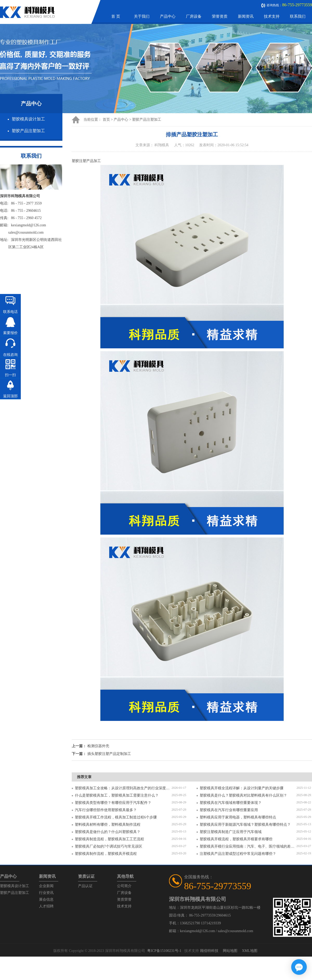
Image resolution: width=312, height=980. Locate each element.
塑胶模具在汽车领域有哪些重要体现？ (231, 803)
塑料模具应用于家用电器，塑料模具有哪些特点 (238, 817)
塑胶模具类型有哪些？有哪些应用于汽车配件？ (113, 803)
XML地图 (249, 951)
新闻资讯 (246, 16)
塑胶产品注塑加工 (28, 131)
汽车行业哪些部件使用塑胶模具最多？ (106, 810)
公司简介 (124, 886)
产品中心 (168, 16)
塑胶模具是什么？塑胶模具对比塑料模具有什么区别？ (243, 795)
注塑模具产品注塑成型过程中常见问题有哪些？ (238, 854)
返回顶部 (10, 396)
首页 (106, 120)
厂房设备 (194, 16)
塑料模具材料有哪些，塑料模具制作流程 (108, 825)
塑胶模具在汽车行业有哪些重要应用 (229, 810)
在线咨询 (10, 355)
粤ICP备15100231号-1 (164, 951)
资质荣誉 (124, 899)
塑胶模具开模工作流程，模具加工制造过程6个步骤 (116, 817)
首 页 (116, 16)
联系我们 (298, 16)
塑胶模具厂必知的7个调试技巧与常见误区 (109, 846)
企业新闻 (46, 886)
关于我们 (142, 16)
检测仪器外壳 (98, 746)
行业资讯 (46, 893)
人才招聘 (46, 906)
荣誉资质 (220, 16)
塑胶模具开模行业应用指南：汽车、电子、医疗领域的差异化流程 (248, 846)
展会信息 (46, 899)
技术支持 (272, 16)
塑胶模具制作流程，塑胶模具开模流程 (106, 854)
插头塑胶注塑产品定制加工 (109, 754)
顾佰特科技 (209, 951)
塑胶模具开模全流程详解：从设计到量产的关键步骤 (242, 788)
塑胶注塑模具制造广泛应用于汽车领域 (231, 832)
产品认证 (85, 886)
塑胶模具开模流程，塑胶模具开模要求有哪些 (236, 839)
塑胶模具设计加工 (28, 119)
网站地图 (230, 951)
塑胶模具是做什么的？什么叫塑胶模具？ (108, 832)
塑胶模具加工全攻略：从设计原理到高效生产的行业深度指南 (123, 788)
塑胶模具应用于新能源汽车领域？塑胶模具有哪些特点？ (245, 825)
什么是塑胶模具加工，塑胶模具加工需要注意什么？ (117, 795)
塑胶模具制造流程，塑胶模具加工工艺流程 (109, 839)
